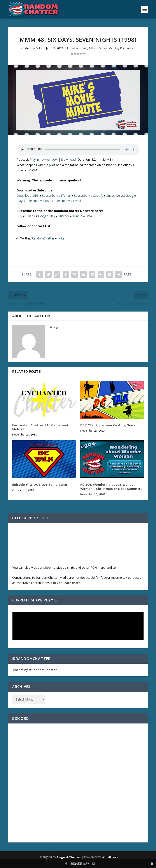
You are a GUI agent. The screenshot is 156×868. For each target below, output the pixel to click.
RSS (19, 216)
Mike (39, 48)
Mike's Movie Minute (103, 48)
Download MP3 (28, 195)
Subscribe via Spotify (89, 195)
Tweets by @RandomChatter (34, 670)
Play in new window (44, 159)
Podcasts (126, 48)
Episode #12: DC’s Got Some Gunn (40, 485)
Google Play (47, 216)
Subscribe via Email (67, 201)
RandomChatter (43, 238)
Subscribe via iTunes (56, 195)
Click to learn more (66, 583)
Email (89, 216)
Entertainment (77, 48)
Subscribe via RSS (38, 201)
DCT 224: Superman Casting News (108, 425)
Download (68, 159)
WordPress (110, 857)
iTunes (30, 216)
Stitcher (64, 216)
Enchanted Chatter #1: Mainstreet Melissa (40, 427)
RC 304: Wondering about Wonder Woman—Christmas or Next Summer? (111, 487)
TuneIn (77, 216)
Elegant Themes (69, 857)
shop (47, 567)
